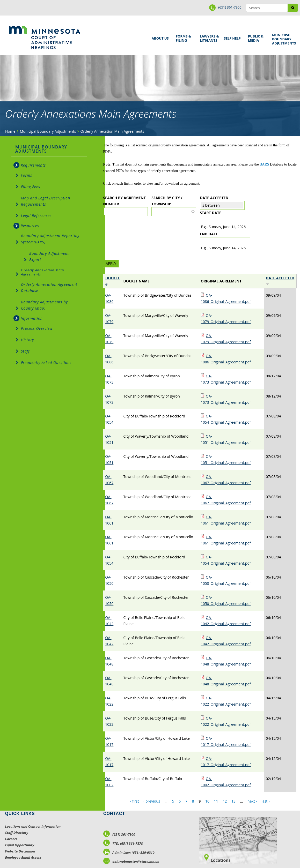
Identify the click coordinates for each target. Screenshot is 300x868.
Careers (11, 839)
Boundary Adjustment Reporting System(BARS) (50, 239)
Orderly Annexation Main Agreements (112, 131)
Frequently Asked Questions (46, 362)
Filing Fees (31, 187)
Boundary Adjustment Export (49, 256)
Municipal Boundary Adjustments (283, 39)
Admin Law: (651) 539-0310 (129, 852)
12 (225, 801)
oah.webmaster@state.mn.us (131, 862)
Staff (25, 351)
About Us (159, 37)
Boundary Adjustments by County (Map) (44, 305)
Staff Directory (17, 833)
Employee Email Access (23, 857)
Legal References (36, 216)
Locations (221, 860)
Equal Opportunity (20, 845)
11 (216, 801)
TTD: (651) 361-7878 (123, 843)
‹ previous (152, 801)
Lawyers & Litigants (208, 38)
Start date (210, 213)
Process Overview (37, 328)
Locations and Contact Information (33, 826)
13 (233, 801)
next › (252, 801)
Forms (27, 175)
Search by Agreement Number (124, 201)
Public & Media (256, 38)
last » (266, 801)
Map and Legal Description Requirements (46, 201)
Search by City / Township (167, 201)
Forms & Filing (184, 38)
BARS (264, 164)
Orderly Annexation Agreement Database (49, 287)
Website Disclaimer (20, 851)
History (28, 340)
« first (134, 801)
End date (209, 234)
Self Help (231, 37)
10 (207, 801)
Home (10, 131)
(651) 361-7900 (230, 7)
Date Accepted (214, 198)
